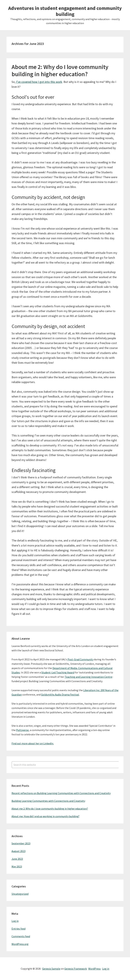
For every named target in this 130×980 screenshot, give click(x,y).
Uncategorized (20, 894)
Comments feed (21, 936)
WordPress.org (20, 944)
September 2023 (21, 843)
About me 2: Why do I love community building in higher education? (60, 70)
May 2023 (17, 866)
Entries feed (19, 929)
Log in (15, 921)
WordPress (94, 969)
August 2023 (19, 851)
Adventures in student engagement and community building (65, 11)
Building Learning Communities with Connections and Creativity (48, 801)
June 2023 (17, 859)
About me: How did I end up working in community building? (45, 816)
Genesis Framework (76, 969)
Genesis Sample (51, 969)
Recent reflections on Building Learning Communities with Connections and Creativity (61, 793)
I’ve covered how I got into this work (39, 82)
